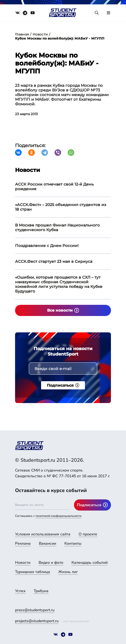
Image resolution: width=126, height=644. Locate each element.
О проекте (88, 534)
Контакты (73, 543)
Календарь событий (90, 563)
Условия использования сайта (43, 534)
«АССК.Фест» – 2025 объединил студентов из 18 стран (61, 207)
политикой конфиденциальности (58, 516)
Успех (20, 591)
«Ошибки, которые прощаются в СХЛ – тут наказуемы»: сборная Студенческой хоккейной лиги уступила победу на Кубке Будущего (59, 284)
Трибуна (41, 591)
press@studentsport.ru (35, 610)
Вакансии (48, 543)
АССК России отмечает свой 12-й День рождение (54, 187)
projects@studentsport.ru (37, 621)
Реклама (23, 543)
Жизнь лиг (68, 572)
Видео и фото (51, 563)
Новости (40, 34)
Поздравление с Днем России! (47, 246)
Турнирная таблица (33, 572)
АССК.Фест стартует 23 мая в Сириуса (54, 261)
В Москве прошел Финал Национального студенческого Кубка (57, 227)
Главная (22, 34)
